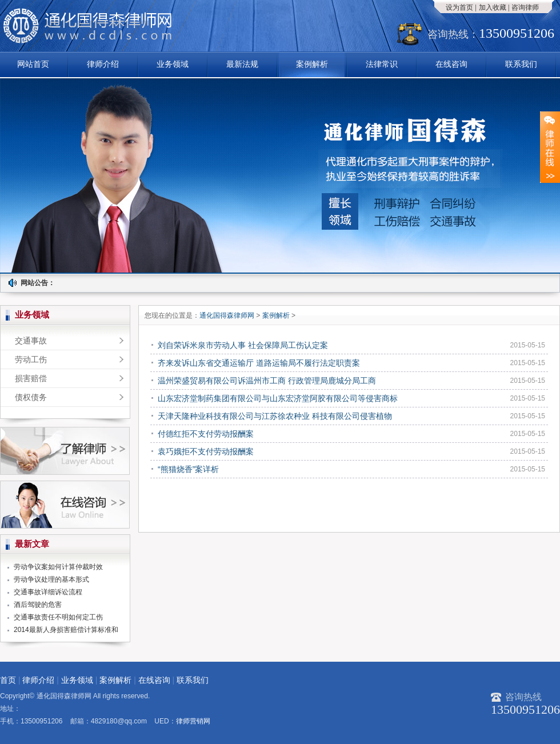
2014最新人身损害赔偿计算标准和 (66, 630)
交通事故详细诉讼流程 (48, 592)
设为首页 (459, 7)
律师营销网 (193, 721)
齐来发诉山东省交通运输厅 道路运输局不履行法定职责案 (259, 363)
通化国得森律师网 (228, 315)
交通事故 (31, 341)
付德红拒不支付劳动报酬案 (206, 434)
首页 (8, 680)
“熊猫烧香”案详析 (188, 469)
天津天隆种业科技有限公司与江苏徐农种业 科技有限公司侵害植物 (275, 416)
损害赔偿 (31, 378)
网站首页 (33, 64)
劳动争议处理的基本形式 (51, 579)
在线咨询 (451, 64)
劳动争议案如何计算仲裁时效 (58, 567)
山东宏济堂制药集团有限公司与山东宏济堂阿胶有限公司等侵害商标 (278, 398)
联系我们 (521, 64)
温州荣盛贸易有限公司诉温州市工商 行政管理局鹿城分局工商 (267, 381)
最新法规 (242, 64)
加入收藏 (493, 7)
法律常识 (382, 64)
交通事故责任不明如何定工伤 (58, 617)
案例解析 (312, 64)
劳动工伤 (31, 359)
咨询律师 (525, 7)
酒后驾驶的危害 (38, 605)
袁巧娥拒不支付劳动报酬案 (206, 451)
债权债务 (31, 397)
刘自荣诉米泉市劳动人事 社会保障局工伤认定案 (243, 345)
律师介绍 (103, 64)
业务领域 (173, 64)
